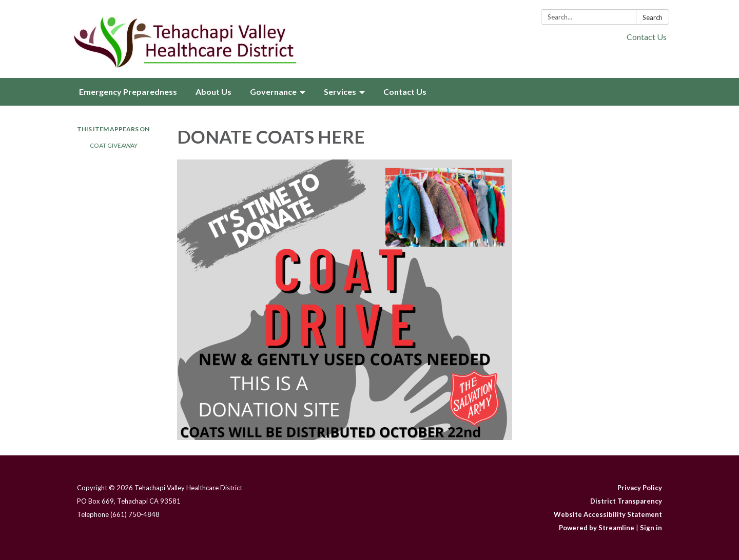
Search (653, 17)
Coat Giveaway (114, 145)
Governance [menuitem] (273, 92)
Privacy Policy (640, 488)
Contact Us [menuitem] (405, 92)
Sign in (651, 528)
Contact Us (647, 37)
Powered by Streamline (597, 528)
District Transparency (626, 501)
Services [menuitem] (340, 92)
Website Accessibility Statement (608, 514)
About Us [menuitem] (213, 92)
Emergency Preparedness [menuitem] (128, 92)
